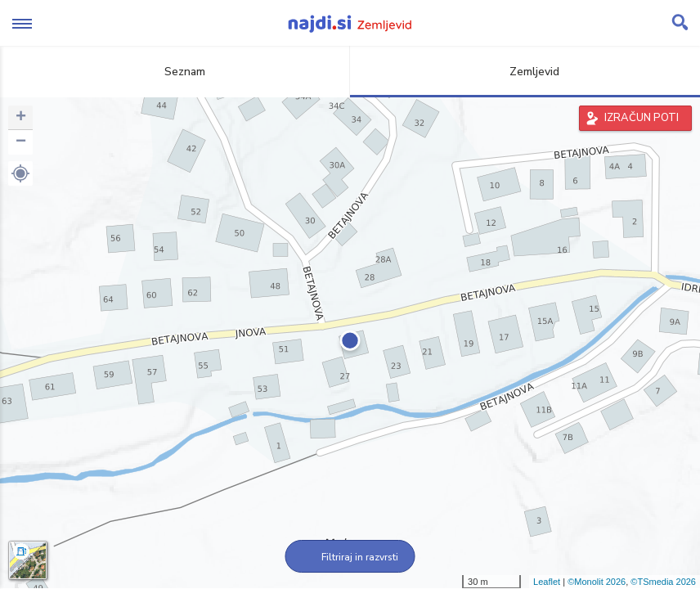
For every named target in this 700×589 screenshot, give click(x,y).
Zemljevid (525, 72)
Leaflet (547, 582)
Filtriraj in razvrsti (350, 557)
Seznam (175, 72)
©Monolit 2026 (597, 582)
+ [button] (21, 118)
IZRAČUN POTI (642, 118)
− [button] (21, 142)
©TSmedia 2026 (663, 582)
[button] (20, 173)
